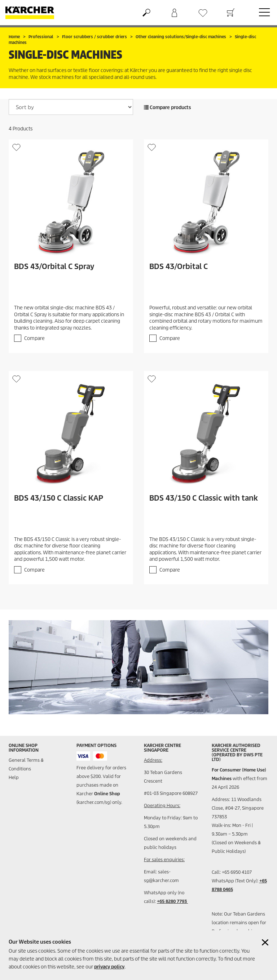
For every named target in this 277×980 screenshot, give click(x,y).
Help (14, 777)
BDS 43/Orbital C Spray (54, 267)
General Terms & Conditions (26, 764)
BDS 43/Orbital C (179, 267)
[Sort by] (71, 107)
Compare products (168, 108)
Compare (34, 338)
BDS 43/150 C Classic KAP (59, 498)
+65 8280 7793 (172, 901)
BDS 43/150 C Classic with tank (204, 498)
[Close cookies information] (265, 942)
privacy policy (109, 967)
